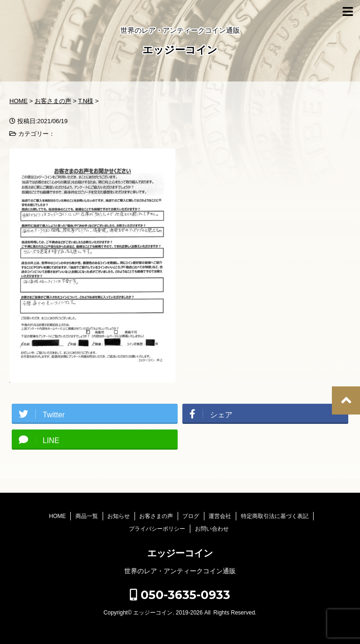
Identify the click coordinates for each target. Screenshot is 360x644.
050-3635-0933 (180, 595)
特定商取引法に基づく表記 (275, 516)
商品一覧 (87, 516)
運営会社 (220, 516)
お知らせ (119, 516)
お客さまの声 (156, 516)
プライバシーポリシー (157, 529)
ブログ (191, 516)
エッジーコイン (180, 51)
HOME (57, 516)
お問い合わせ (212, 529)
